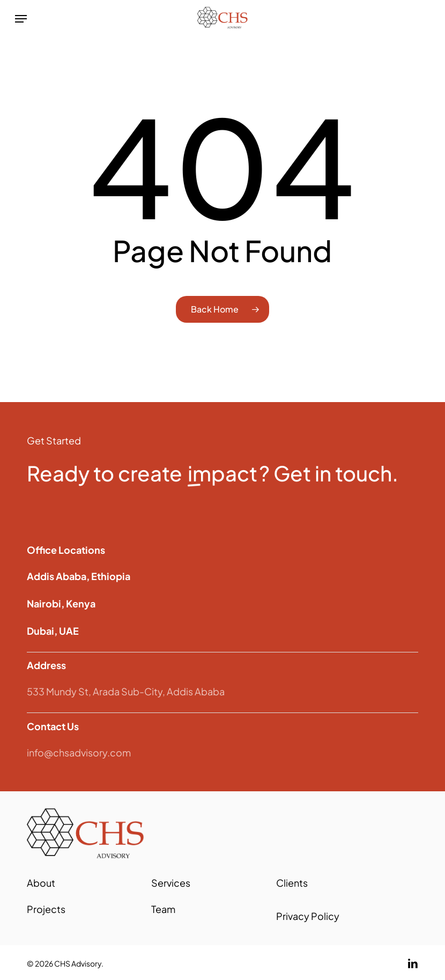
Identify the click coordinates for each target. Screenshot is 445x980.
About (41, 883)
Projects (46, 909)
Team (163, 909)
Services (171, 883)
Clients (292, 883)
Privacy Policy (308, 916)
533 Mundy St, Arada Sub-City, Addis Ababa (126, 691)
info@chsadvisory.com (79, 752)
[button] (21, 19)
